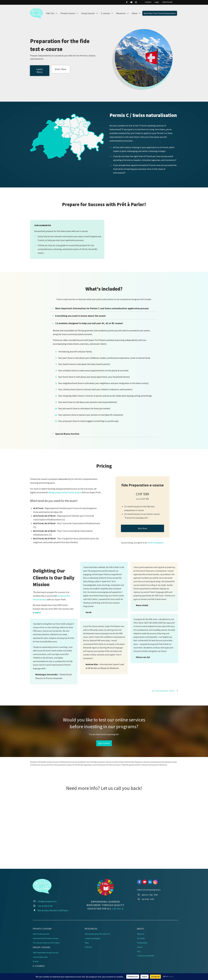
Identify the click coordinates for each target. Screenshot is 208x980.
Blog (87, 943)
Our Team (141, 938)
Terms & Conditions (156, 543)
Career (140, 947)
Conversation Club (40, 957)
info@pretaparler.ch (47, 901)
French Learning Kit (93, 938)
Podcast (88, 947)
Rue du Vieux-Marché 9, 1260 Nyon (53, 910)
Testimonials (142, 943)
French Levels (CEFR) (145, 956)
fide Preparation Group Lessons (46, 953)
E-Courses (39, 966)
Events (36, 961)
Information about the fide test (97, 934)
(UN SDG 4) (118, 909)
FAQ (139, 951)
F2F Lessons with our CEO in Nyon (46, 943)
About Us (141, 934)
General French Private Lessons (46, 938)
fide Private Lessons (41, 934)
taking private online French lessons (65, 492)
